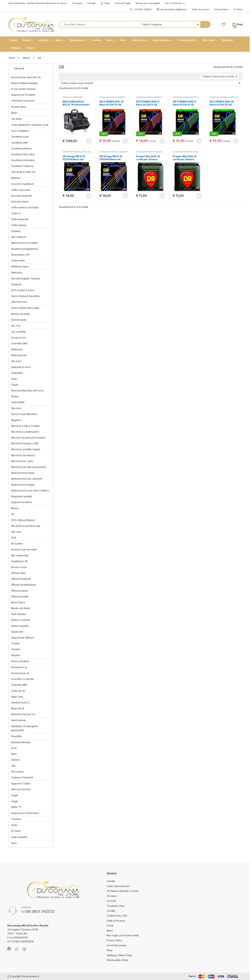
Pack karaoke (19, 614)
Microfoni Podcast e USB (25, 443)
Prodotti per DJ (187, 40)
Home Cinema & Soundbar (25, 296)
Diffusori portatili (20, 596)
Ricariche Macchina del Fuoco (27, 391)
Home (13, 40)
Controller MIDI (19, 685)
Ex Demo (16, 831)
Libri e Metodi (19, 237)
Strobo (15, 396)
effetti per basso (20, 266)
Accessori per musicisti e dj (26, 77)
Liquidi (15, 385)
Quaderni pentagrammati (24, 249)
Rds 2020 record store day (26, 526)
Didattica (227, 40)
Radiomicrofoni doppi (23, 473)
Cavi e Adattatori (20, 131)
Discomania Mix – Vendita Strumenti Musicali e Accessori (38, 3)
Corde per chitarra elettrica (112, 97)
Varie (14, 843)
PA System (17, 544)
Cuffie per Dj (18, 691)
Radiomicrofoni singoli (23, 485)
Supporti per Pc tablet (23, 95)
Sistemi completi (20, 626)
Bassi (59, 40)
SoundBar (17, 736)
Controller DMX (19, 343)
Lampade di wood (21, 367)
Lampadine (17, 373)
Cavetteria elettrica (21, 148)
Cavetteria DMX (20, 143)
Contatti (91, 3)
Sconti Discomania (117, 945)
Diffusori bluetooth (21, 579)
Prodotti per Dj (19, 667)
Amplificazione (162, 40)
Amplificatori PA (19, 561)
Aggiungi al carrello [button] (89, 141)
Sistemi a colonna (21, 620)
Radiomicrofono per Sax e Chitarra (30, 491)
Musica (27, 40)
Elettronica (139, 40)
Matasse (16, 178)
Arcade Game (19, 107)
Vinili (14, 538)
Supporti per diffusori (23, 638)
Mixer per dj (18, 708)
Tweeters (16, 819)
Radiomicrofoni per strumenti (27, 479)
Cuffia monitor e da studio (25, 207)
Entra (238, 9)
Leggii (14, 795)
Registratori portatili (22, 496)
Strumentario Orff (20, 255)
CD (13, 514)
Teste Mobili (18, 402)
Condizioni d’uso (116, 906)
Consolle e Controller (23, 679)
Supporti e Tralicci (21, 783)
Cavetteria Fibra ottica (23, 154)
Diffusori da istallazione (24, 585)
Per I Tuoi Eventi (173, 3)
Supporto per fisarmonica (25, 813)
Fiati (122, 40)
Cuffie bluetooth (20, 219)
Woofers (16, 655)
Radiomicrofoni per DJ (23, 714)
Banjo (14, 113)
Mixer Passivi (18, 602)
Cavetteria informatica (23, 160)
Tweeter (16, 649)
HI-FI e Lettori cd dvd (23, 290)
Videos (29, 48)
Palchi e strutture (20, 661)
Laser (14, 379)
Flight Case (17, 697)
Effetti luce (17, 349)
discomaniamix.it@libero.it (172, 9)
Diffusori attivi (18, 573)
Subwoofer (17, 632)
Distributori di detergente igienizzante (25, 728)
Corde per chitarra (218, 97)
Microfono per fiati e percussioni (29, 467)
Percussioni (77, 40)
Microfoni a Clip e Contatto (26, 426)
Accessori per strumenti (24, 549)
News (110, 931)
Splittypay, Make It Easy (119, 955)
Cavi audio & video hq (23, 172)
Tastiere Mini (18, 260)
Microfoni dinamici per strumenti (28, 438)
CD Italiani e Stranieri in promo (123, 891)
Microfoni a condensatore (25, 432)
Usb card (16, 532)
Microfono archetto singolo (26, 449)
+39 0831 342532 (141, 9)
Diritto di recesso (200, 9)
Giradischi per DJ (20, 702)
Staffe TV (16, 807)
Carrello (111, 881)
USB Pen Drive (19, 302)
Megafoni (16, 420)
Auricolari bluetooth (22, 196)
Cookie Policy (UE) (117, 916)
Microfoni (209, 40)
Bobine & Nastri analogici (25, 83)
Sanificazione (18, 720)
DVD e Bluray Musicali (23, 520)
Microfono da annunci (23, 455)
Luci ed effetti (19, 332)
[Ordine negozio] (220, 76)
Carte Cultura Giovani (118, 886)
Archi (109, 40)
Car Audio (17, 119)
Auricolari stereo (20, 202)
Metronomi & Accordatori (25, 243)
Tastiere (96, 40)
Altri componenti (20, 555)
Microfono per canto (22, 461)
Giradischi (16, 284)
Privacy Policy (221, 9)
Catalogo (15, 48)
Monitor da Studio (21, 608)
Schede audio (19, 320)
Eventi (110, 925)
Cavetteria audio (20, 137)
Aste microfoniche (21, 789)
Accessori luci (19, 338)
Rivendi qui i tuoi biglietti (148, 3)
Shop (105, 3)
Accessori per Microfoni (24, 414)
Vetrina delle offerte (117, 960)
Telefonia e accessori (23, 101)
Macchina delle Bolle (73, 97)
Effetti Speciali (19, 355)
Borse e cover (19, 567)
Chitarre (44, 40)
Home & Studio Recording (25, 308)
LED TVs (16, 326)
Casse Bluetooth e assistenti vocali (30, 125)
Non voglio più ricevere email (123, 935)
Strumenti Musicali (21, 742)
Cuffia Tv (16, 213)
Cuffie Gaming (19, 225)
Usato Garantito (19, 837)
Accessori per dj (20, 673)
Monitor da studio (21, 314)
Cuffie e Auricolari (21, 190)
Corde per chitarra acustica (77, 153)
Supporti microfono (22, 502)
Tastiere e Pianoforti (22, 777)
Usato (14, 825)
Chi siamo (77, 3)
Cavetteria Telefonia (22, 166)
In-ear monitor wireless (23, 89)
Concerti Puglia (123, 3)
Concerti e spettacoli (22, 184)
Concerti (111, 901)
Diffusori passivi (20, 591)
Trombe (15, 643)
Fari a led (16, 361)
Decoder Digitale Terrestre (26, 279)
